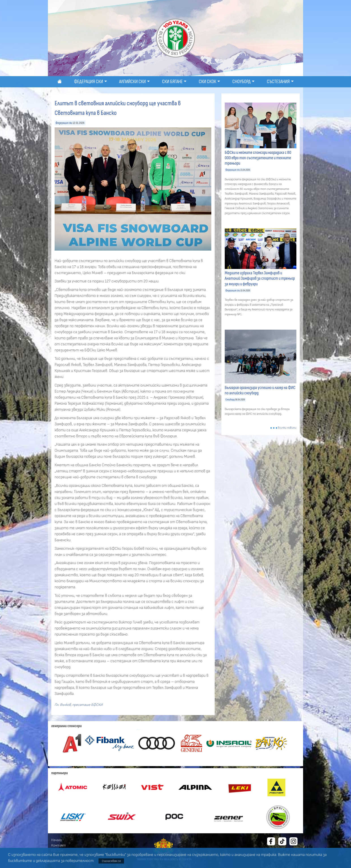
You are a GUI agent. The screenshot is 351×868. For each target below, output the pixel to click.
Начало (57, 840)
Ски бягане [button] (172, 82)
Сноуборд (230, 400)
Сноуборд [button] (242, 82)
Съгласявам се (111, 861)
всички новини (287, 428)
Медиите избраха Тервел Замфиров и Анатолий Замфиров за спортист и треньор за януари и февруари (260, 278)
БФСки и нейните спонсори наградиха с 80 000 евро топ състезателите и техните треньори (258, 158)
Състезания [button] (278, 82)
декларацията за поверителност (65, 861)
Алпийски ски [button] (132, 82)
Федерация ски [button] (89, 82)
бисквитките (20, 861)
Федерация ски (64, 123)
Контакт (59, 845)
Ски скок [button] (208, 82)
